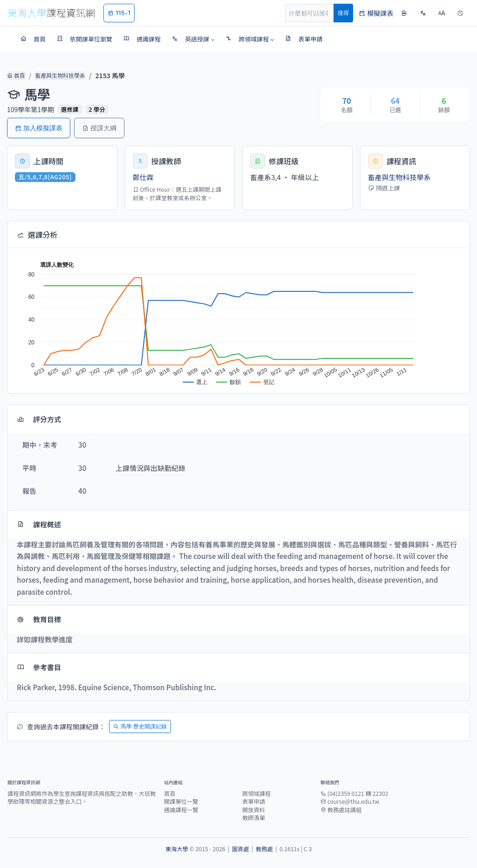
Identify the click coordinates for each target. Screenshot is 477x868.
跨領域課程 (256, 794)
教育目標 (39, 619)
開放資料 (254, 810)
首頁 (15, 75)
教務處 (264, 849)
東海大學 (177, 849)
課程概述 (39, 524)
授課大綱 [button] (99, 128)
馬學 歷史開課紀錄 (140, 726)
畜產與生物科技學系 (57, 75)
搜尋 (343, 13)
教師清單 (254, 818)
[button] (193, 39)
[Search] (314, 13)
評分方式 (39, 419)
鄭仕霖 (143, 177)
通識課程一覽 (181, 810)
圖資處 (241, 849)
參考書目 (39, 667)
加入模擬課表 (39, 128)
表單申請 (254, 801)
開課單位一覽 (181, 801)
